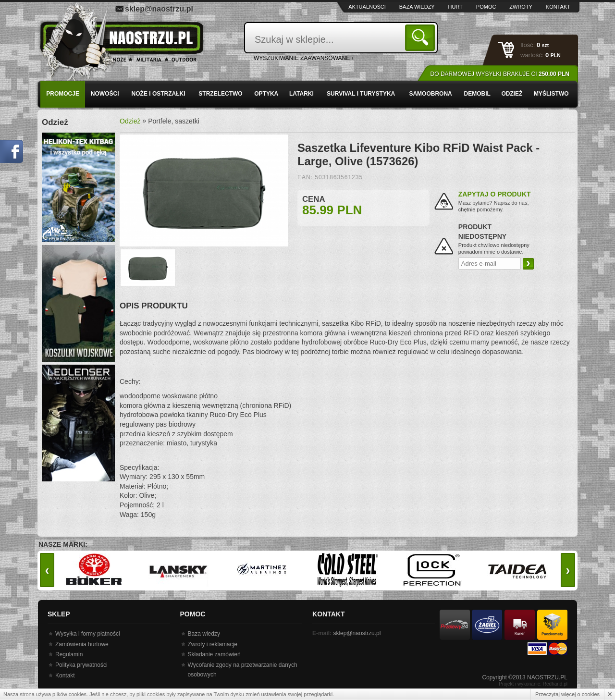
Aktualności (367, 7)
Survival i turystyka (361, 94)
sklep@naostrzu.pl (159, 9)
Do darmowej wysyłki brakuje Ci (500, 74)
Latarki (301, 94)
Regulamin (69, 654)
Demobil (477, 94)
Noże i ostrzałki (159, 94)
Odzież (512, 94)
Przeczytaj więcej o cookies (567, 694)
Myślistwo (551, 94)
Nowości (105, 94)
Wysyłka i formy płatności (88, 634)
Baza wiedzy (417, 7)
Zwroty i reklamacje (213, 644)
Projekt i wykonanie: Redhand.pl (533, 684)
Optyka (266, 94)
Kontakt (558, 7)
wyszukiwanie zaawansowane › (304, 58)
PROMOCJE (63, 94)
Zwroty (521, 7)
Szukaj (422, 37)
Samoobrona (430, 94)
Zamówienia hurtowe (82, 644)
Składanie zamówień (214, 654)
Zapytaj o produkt (495, 194)
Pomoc (486, 7)
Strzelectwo (220, 94)
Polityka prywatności (81, 665)
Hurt (455, 7)
